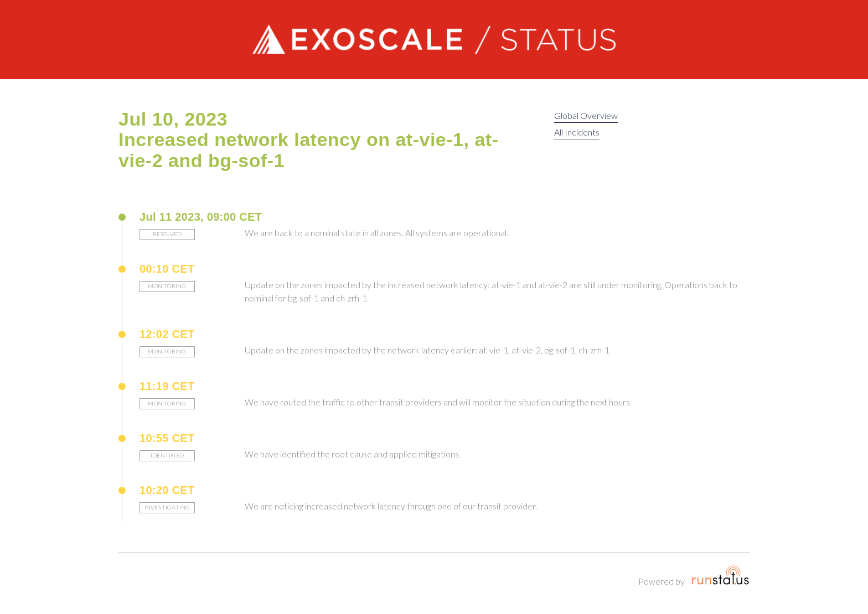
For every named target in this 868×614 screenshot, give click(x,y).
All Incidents (577, 132)
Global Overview (586, 115)
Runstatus (720, 575)
